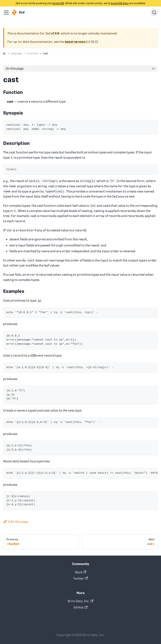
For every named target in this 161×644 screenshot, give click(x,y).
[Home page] (4, 54)
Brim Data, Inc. (80, 601)
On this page (15, 68)
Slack (80, 572)
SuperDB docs (120, 3)
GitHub (80, 607)
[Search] (154, 13)
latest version (75, 42)
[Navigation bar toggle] (6, 13)
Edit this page (16, 522)
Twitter (80, 578)
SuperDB (58, 3)
